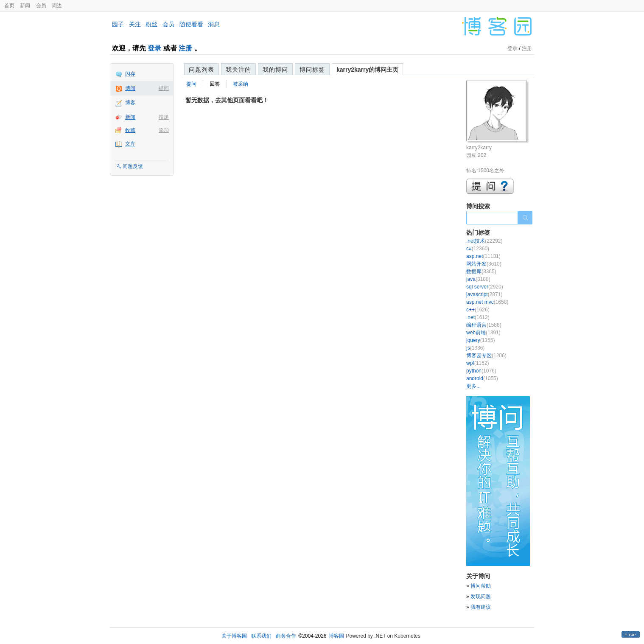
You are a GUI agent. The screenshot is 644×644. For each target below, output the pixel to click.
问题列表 (202, 70)
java (478, 279)
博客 (130, 103)
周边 (57, 6)
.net (478, 317)
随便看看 (191, 24)
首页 (9, 6)
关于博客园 (234, 636)
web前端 (483, 333)
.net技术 (484, 241)
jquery (480, 340)
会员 (41, 6)
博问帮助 (481, 586)
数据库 (481, 272)
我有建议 (481, 607)
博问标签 (312, 70)
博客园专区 (486, 356)
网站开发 (484, 264)
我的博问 (275, 70)
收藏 (130, 130)
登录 (154, 48)
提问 (164, 88)
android (482, 378)
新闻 (25, 6)
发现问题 (481, 596)
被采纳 (241, 84)
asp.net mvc (487, 302)
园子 (118, 24)
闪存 (130, 74)
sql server (485, 287)
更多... (473, 386)
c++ (478, 310)
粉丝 (151, 24)
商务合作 (286, 636)
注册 (185, 48)
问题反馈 (133, 166)
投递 (164, 117)
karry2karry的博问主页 (367, 70)
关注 (135, 24)
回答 (215, 84)
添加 (164, 130)
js (475, 348)
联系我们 (261, 636)
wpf (477, 363)
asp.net (483, 256)
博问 (130, 88)
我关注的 (238, 70)
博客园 (336, 636)
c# (478, 249)
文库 (130, 144)
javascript (484, 294)
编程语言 (484, 325)
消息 (214, 24)
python (481, 371)
